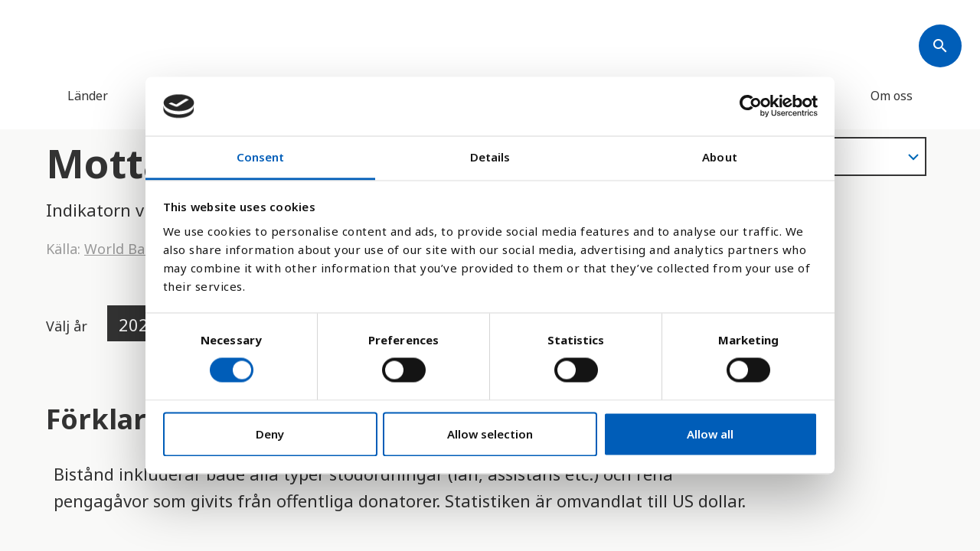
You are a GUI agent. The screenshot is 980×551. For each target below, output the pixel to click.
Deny (270, 434)
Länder (88, 96)
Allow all (710, 434)
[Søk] (940, 46)
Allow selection (490, 434)
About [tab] (720, 157)
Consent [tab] (261, 157)
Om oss (892, 96)
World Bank (122, 249)
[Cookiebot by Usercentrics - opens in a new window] (751, 106)
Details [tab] (490, 157)
